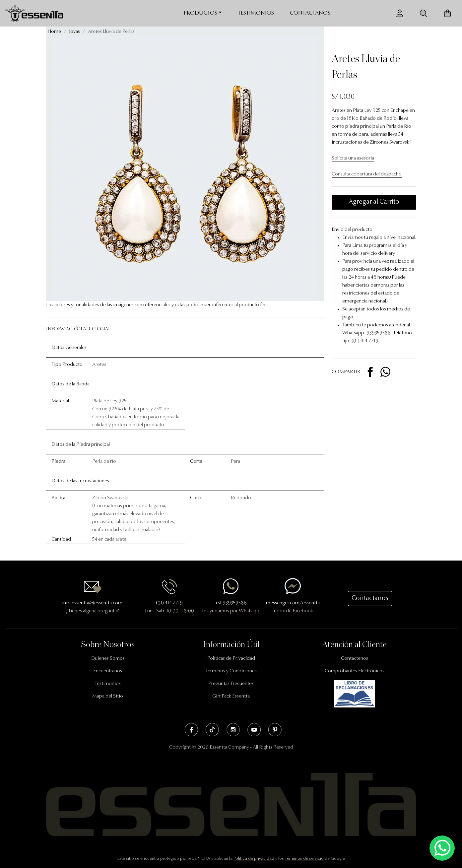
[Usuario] (400, 13)
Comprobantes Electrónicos (355, 671)
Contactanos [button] (370, 598)
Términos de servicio (304, 859)
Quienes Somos (108, 659)
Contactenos (355, 659)
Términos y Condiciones (231, 671)
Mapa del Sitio (108, 696)
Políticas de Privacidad (231, 659)
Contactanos (310, 13)
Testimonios (256, 13)
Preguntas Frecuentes (231, 684)
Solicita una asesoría (353, 158)
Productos (200, 13)
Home (54, 32)
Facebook (191, 730)
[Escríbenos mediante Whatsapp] (442, 848)
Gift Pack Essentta (231, 696)
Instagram (233, 730)
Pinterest (275, 730)
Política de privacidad (254, 859)
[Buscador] (424, 13)
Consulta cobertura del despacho (367, 174)
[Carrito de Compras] (447, 13)
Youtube (254, 730)
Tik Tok (212, 730)
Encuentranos (108, 671)
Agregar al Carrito (374, 202)
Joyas (74, 32)
